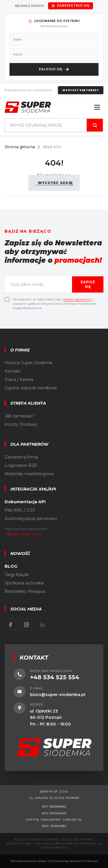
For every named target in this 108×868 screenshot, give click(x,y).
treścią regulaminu (77, 299)
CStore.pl (91, 861)
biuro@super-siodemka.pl (58, 695)
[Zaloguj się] (54, 69)
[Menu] (97, 107)
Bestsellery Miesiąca (25, 591)
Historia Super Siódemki (29, 363)
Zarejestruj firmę (21, 457)
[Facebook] (10, 625)
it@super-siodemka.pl (23, 534)
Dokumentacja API (25, 502)
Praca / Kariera (19, 380)
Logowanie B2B (21, 465)
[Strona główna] (28, 107)
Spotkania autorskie (24, 583)
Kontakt (13, 371)
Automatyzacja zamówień (31, 519)
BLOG (11, 566)
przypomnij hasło (54, 26)
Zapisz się (88, 284)
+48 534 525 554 (55, 677)
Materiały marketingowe (29, 474)
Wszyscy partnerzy (81, 90)
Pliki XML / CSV (20, 510)
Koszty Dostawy (21, 424)
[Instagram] (26, 625)
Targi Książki (17, 575)
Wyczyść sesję (54, 183)
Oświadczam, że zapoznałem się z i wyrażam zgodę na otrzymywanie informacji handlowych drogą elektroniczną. (54, 304)
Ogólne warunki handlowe (31, 388)
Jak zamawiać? (20, 416)
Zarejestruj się (71, 6)
